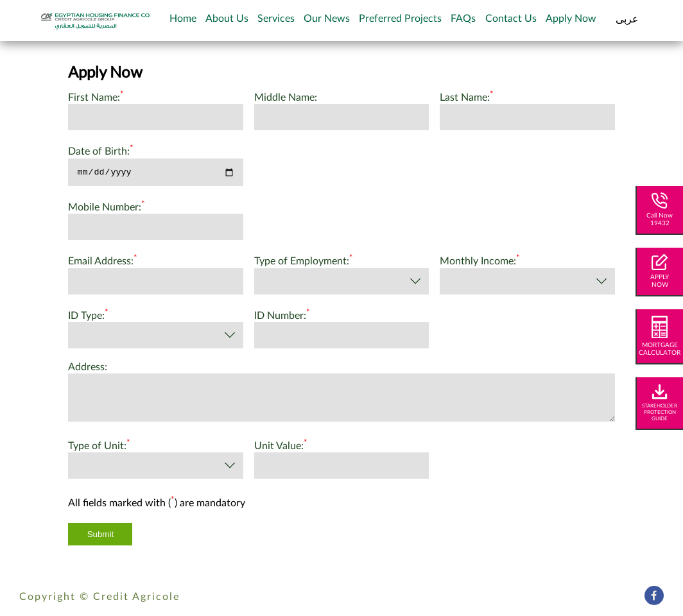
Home (183, 19)
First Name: (96, 96)
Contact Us (511, 19)
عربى (627, 19)
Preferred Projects (400, 19)
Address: (88, 369)
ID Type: (88, 316)
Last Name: (467, 96)
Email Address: (103, 262)
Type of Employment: (304, 262)
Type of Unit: (99, 447)
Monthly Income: (480, 262)
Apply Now (571, 19)
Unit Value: (281, 447)
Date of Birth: (101, 150)
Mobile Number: (107, 208)
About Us (227, 19)
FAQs (463, 19)
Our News (327, 19)
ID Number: (282, 316)
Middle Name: (286, 98)
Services (276, 19)
